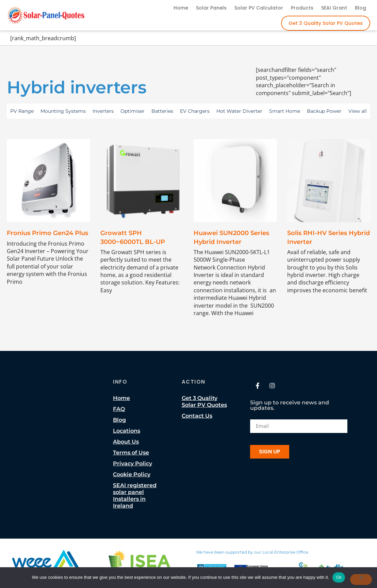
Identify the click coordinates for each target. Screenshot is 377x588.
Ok (339, 577)
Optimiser (133, 111)
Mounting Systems (63, 111)
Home (181, 8)
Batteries (162, 111)
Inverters (103, 111)
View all (358, 111)
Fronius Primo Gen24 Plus (47, 233)
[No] (361, 579)
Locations (127, 431)
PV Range (22, 111)
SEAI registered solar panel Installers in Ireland (135, 496)
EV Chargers (195, 111)
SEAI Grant (334, 8)
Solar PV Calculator (259, 8)
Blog (360, 8)
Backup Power (324, 111)
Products (302, 8)
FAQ (119, 409)
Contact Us (197, 416)
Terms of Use (131, 453)
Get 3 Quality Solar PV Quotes (326, 23)
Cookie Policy (132, 474)
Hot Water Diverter (239, 111)
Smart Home (285, 111)
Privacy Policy (133, 463)
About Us (126, 442)
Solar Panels (211, 8)
